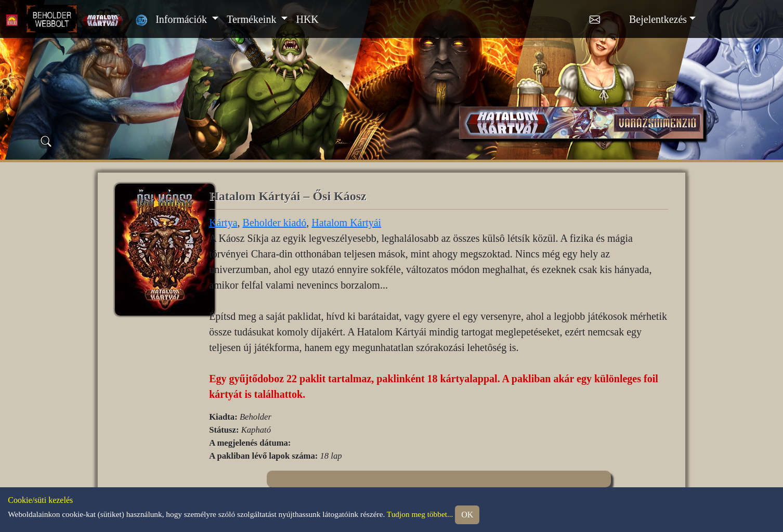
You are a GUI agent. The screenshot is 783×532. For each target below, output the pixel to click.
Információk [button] (182, 19)
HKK (307, 19)
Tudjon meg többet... (420, 514)
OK (467, 515)
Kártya (223, 223)
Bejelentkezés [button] (658, 19)
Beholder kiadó (275, 223)
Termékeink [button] (253, 19)
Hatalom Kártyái (346, 223)
